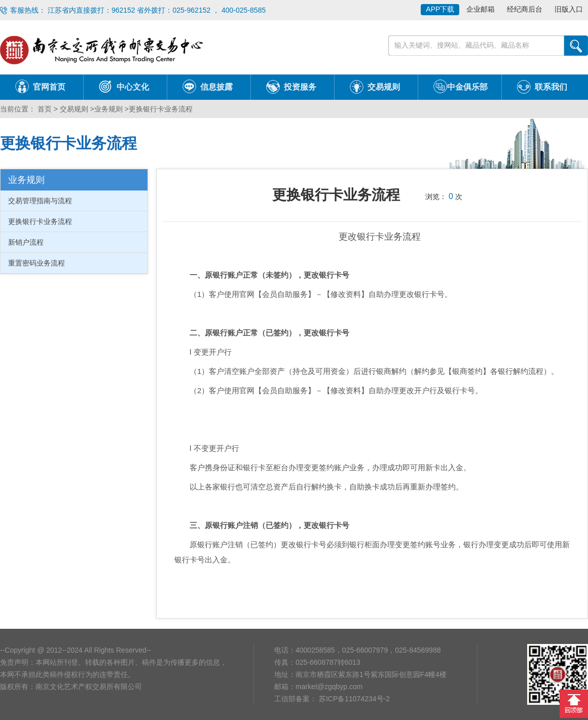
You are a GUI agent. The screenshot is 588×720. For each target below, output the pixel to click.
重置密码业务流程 (36, 263)
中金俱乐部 (467, 87)
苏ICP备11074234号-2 (353, 699)
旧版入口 (569, 9)
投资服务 (300, 87)
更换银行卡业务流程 (161, 109)
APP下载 (440, 9)
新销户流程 (26, 242)
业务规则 (108, 109)
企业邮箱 (481, 9)
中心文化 (133, 87)
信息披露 (216, 87)
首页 (44, 109)
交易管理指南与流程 (40, 201)
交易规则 (384, 87)
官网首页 (49, 87)
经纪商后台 (525, 9)
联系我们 (551, 87)
